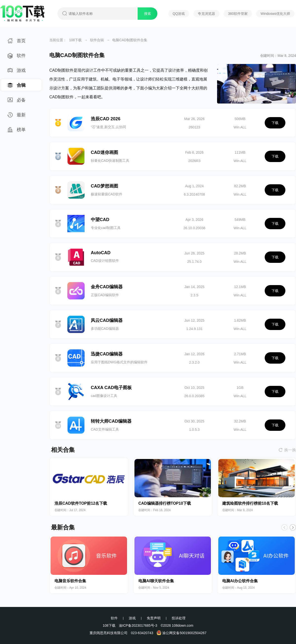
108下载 (75, 40)
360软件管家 (238, 14)
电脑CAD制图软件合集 (130, 40)
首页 (17, 42)
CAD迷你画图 (104, 152)
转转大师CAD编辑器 (111, 421)
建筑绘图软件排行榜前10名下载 (250, 503)
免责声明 (154, 618)
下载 (275, 123)
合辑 (17, 87)
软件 (17, 57)
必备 (17, 102)
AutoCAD (101, 253)
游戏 (17, 72)
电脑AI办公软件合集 (240, 581)
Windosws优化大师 (275, 14)
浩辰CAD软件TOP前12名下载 (81, 503)
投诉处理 (179, 618)
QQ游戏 (179, 14)
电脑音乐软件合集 (70, 581)
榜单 (17, 131)
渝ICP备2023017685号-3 (138, 625)
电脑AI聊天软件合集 (156, 581)
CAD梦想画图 (104, 186)
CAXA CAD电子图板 (111, 388)
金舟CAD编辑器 (107, 287)
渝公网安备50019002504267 (182, 633)
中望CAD (100, 220)
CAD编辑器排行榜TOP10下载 (165, 503)
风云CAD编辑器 (107, 320)
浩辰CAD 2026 (106, 119)
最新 (17, 116)
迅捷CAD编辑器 (107, 354)
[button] (293, 527)
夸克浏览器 (206, 14)
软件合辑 (97, 40)
